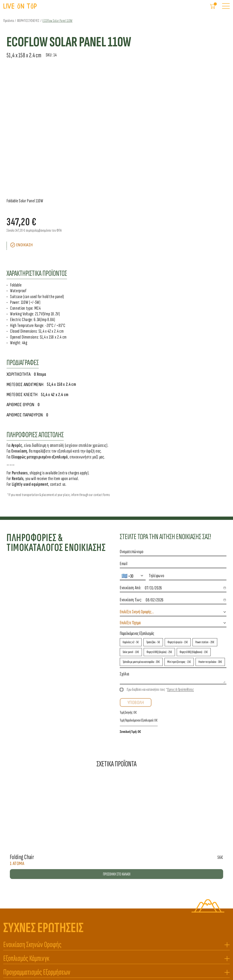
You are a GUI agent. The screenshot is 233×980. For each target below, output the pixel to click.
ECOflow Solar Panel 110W (61, 24)
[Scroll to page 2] (115, 190)
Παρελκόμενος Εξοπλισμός (137, 493)
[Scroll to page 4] (123, 190)
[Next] (226, 132)
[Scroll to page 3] (118, 190)
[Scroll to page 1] (110, 190)
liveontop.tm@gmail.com (25, 938)
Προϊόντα (12, 24)
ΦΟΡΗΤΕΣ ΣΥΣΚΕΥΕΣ (32, 24)
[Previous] (7, 132)
